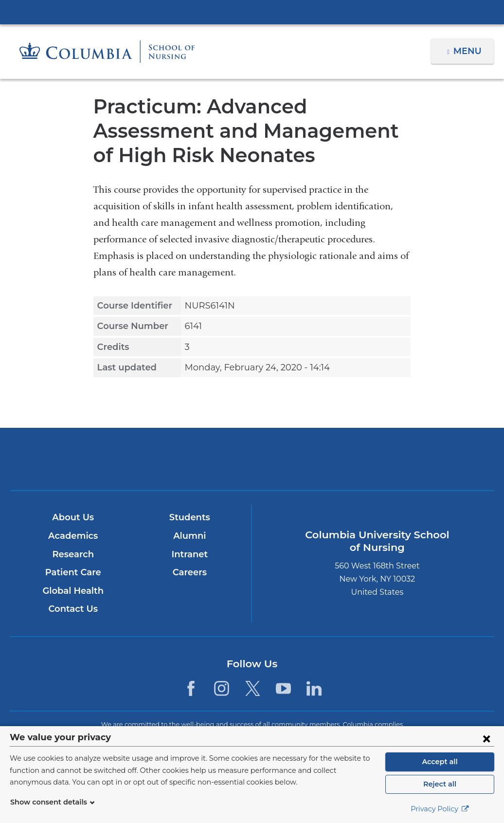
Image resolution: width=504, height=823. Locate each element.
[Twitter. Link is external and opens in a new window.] (253, 688)
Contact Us (73, 609)
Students (189, 517)
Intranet (189, 554)
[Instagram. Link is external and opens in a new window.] (222, 688)
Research (73, 554)
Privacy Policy (440, 809)
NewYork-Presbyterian (252, 466)
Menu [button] (469, 51)
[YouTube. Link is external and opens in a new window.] (283, 688)
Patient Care (73, 572)
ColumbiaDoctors (411, 459)
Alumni (189, 536)
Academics (73, 536)
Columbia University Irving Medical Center (252, 12)
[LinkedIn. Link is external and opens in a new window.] (314, 688)
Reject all (440, 784)
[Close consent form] (486, 738)
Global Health (73, 591)
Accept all (440, 762)
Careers (189, 572)
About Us (73, 517)
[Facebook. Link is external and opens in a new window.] (191, 688)
